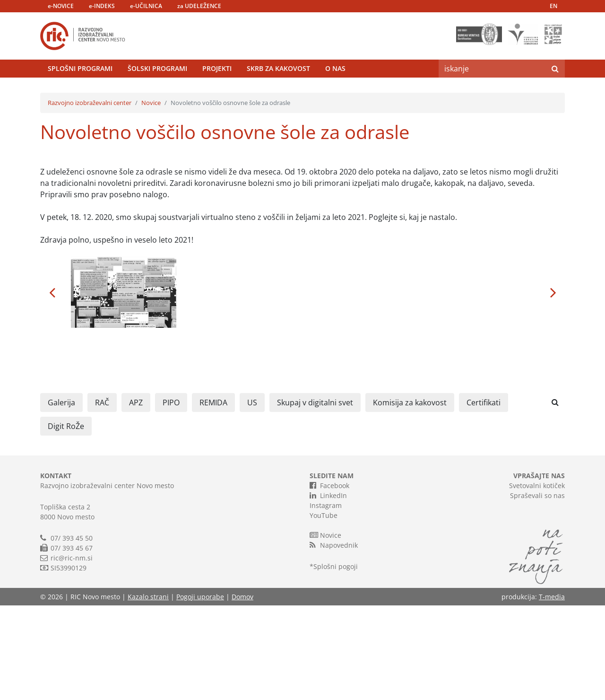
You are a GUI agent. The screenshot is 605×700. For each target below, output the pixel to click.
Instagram (326, 600)
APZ (136, 497)
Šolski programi (157, 92)
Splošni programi (80, 92)
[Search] (492, 92)
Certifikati (484, 497)
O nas (335, 92)
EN (553, 6)
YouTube (324, 610)
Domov (242, 691)
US (252, 497)
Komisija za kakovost (410, 497)
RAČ (102, 497)
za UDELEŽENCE (199, 6)
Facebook (329, 580)
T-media (552, 691)
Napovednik (334, 639)
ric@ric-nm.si (72, 652)
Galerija (61, 497)
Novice (151, 197)
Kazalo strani (148, 691)
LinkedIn (328, 590)
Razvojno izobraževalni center (90, 197)
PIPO (171, 497)
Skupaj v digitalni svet (315, 497)
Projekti (217, 92)
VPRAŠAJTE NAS (539, 570)
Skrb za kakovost (278, 92)
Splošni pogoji (336, 661)
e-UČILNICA (146, 6)
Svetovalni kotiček (537, 580)
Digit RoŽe (66, 521)
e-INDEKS (102, 6)
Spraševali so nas (537, 590)
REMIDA (213, 497)
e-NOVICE (61, 6)
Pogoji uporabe (200, 691)
